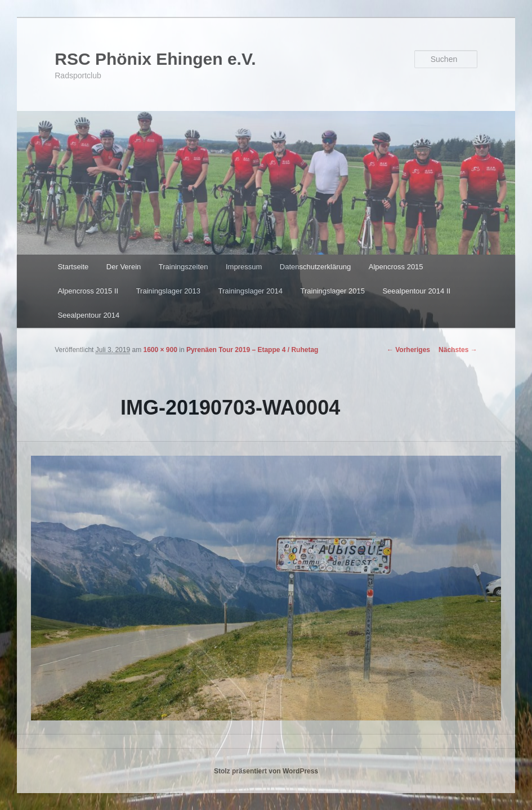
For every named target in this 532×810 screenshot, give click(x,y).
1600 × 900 (160, 350)
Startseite (73, 267)
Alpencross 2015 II (88, 291)
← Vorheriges (408, 350)
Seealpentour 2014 (88, 315)
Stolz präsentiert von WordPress (266, 771)
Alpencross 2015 (396, 267)
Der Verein (124, 267)
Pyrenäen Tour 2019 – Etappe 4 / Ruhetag (252, 350)
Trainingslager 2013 (168, 291)
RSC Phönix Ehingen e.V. (155, 59)
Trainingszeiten (184, 267)
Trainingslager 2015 (333, 291)
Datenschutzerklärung (315, 267)
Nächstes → (458, 350)
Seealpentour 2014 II (416, 291)
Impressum (244, 267)
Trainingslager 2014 (251, 291)
